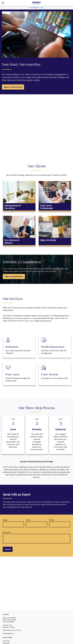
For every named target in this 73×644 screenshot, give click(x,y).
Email (28, 520)
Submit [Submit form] (8, 549)
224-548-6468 (12, 620)
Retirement (6, 641)
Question (7, 532)
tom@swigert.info (8, 633)
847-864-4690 (11, 618)
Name (5, 520)
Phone (52, 520)
